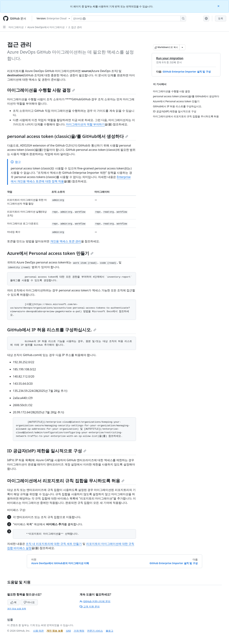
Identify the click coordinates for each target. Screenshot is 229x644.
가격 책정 (79, 631)
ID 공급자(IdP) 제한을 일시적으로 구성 (47, 451)
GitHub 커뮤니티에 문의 (95, 601)
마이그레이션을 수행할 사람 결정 (41, 90)
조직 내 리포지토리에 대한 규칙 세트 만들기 (54, 544)
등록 (221, 18)
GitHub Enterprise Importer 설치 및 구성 (187, 72)
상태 (68, 631)
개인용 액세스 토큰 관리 (66, 241)
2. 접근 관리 (75, 27)
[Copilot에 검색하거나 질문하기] (129, 18)
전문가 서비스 (95, 631)
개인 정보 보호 (55, 631)
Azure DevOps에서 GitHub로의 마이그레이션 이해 (60, 563)
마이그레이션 (16, 27)
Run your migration (170, 58)
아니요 (29, 602)
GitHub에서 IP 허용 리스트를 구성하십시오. (52, 330)
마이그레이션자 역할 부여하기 (85, 124)
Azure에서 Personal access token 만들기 (50, 253)
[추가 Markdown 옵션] (182, 47)
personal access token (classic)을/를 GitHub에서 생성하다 (68, 136)
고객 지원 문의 (90, 606)
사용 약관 (38, 631)
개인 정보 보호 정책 (17, 609)
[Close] (219, 6)
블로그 (109, 631)
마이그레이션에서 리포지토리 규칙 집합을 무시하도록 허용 (66, 481)
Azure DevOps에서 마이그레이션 (46, 27)
